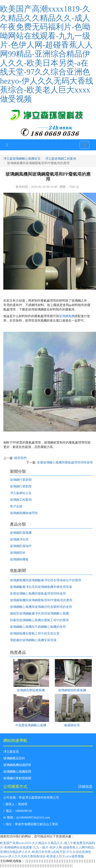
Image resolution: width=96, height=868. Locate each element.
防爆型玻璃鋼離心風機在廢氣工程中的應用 (39, 620)
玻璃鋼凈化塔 (19, 539)
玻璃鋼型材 (18, 553)
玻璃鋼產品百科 (14, 758)
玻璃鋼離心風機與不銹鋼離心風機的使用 (38, 627)
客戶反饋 (16, 506)
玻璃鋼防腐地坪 (21, 546)
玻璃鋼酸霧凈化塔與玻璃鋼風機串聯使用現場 (41, 587)
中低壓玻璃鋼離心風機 (31, 725)
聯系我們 (20, 458)
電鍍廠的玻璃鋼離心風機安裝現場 (33, 640)
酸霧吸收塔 (72, 725)
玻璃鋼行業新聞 (21, 480)
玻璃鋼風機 (67, 316)
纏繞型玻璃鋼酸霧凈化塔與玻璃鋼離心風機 (39, 614)
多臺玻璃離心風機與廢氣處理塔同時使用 (65, 462)
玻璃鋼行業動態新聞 (17, 778)
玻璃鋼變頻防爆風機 (72, 690)
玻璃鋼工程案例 (21, 500)
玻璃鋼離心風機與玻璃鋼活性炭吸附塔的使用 (41, 607)
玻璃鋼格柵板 (19, 559)
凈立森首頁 (11, 752)
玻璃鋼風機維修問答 (24, 513)
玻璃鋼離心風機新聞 (17, 772)
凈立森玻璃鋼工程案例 (61, 159)
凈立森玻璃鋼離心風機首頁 (22, 159)
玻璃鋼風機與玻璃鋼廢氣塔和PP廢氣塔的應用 (41, 600)
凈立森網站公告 (21, 493)
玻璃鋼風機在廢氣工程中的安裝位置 (35, 633)
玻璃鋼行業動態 (21, 486)
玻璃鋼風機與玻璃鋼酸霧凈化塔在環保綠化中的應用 (46, 580)
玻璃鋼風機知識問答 (17, 765)
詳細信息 (85, 787)
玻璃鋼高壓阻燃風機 (31, 690)
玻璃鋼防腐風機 (21, 533)
